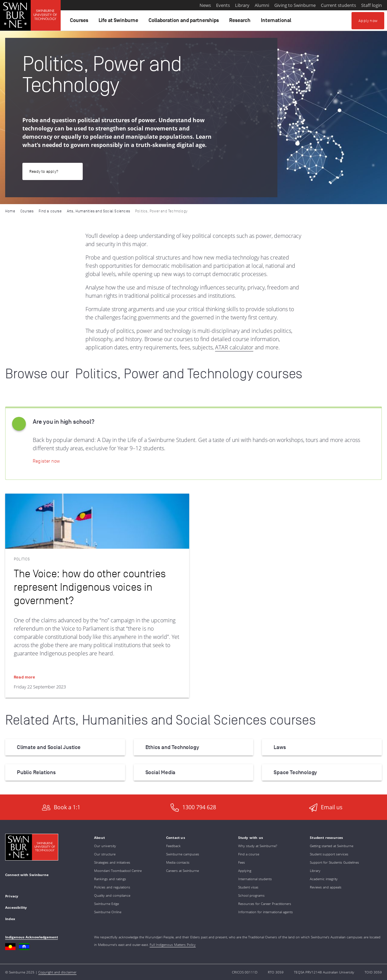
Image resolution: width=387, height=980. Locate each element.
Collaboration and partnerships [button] (185, 22)
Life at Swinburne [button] (119, 22)
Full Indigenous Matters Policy (173, 945)
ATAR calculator (234, 347)
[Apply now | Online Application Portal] (46, 461)
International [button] (277, 22)
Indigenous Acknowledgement (32, 937)
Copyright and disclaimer (57, 972)
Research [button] (241, 22)
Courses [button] (80, 22)
